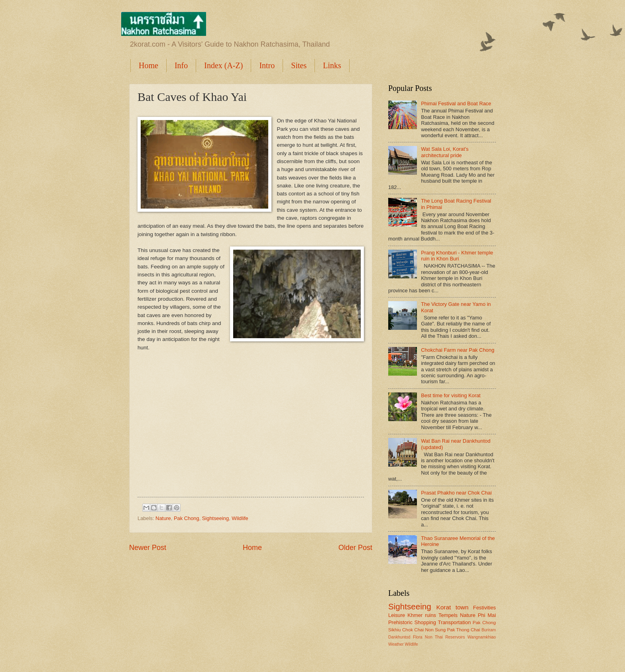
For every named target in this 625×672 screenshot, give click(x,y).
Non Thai (434, 637)
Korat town (452, 607)
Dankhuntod (399, 637)
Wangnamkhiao (482, 637)
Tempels (448, 615)
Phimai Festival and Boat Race (456, 103)
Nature (163, 518)
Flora (418, 637)
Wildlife (240, 518)
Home (148, 65)
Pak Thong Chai (463, 630)
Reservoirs (455, 637)
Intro (267, 65)
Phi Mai (487, 615)
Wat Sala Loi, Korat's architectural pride (445, 152)
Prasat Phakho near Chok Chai (456, 493)
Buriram (489, 630)
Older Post (355, 548)
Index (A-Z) (223, 65)
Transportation (455, 622)
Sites (299, 65)
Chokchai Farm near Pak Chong (458, 350)
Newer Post (148, 548)
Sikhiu (395, 630)
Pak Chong (187, 518)
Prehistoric (400, 622)
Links (332, 65)
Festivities (484, 608)
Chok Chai (413, 630)
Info (181, 65)
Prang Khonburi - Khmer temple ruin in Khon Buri (457, 256)
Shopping (425, 622)
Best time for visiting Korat (451, 395)
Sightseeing (215, 518)
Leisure (397, 615)
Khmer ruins (422, 615)
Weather (396, 644)
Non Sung (435, 630)
